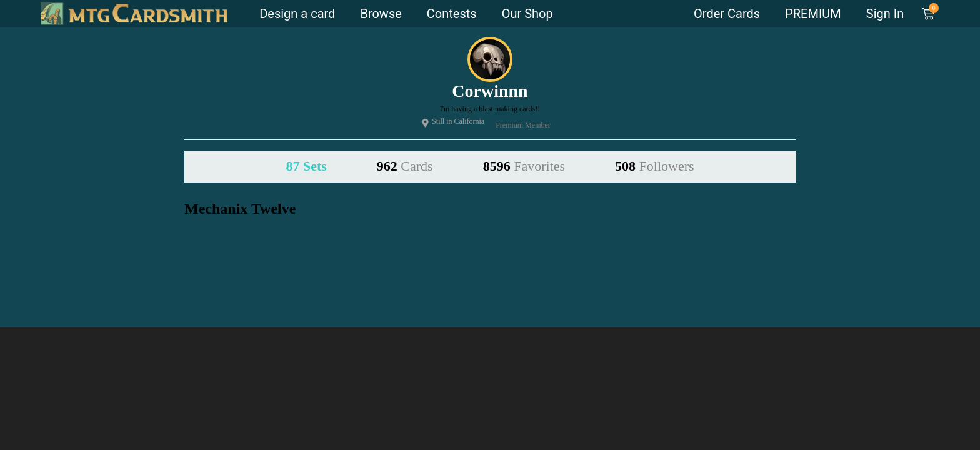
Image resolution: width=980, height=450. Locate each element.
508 (655, 166)
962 (405, 166)
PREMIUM (813, 14)
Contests (452, 14)
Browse (381, 14)
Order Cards (727, 14)
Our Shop (527, 14)
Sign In (885, 14)
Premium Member (522, 125)
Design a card (297, 14)
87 (306, 166)
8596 (524, 166)
